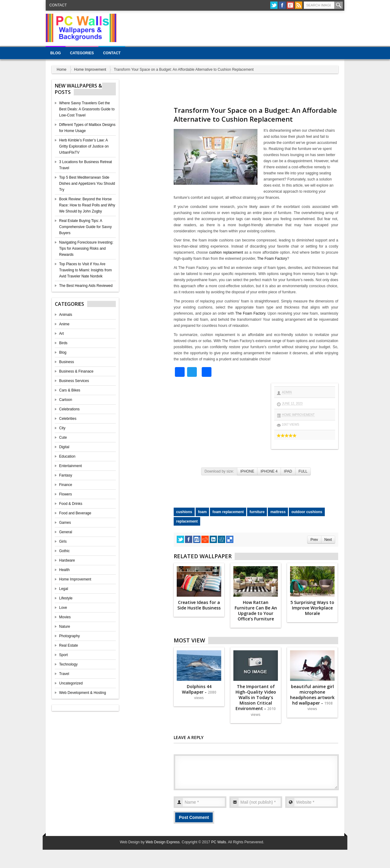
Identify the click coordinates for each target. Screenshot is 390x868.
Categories (82, 53)
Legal (64, 589)
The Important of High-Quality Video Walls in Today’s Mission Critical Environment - (256, 700)
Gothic (64, 551)
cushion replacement (226, 252)
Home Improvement (90, 70)
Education (67, 456)
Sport (64, 655)
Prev (314, 540)
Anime (64, 324)
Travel (64, 674)
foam (202, 512)
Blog (56, 53)
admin (287, 392)
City (62, 428)
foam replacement (228, 512)
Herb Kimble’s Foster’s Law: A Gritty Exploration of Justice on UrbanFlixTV (84, 146)
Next (328, 540)
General (66, 532)
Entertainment (71, 466)
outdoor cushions (307, 512)
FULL (303, 471)
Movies (65, 617)
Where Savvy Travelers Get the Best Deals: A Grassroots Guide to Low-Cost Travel (87, 109)
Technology (68, 664)
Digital (64, 447)
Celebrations (69, 409)
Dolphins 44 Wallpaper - (199, 692)
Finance (66, 485)
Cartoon (66, 400)
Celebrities (68, 419)
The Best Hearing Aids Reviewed (86, 286)
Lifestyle (66, 598)
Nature (65, 627)
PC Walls (219, 842)
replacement (187, 521)
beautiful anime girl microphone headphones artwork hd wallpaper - (312, 698)
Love (63, 608)
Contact (58, 5)
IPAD (288, 471)
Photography (69, 636)
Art (61, 334)
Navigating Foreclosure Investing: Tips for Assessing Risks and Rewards (86, 248)
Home (62, 70)
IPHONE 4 (269, 471)
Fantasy (66, 475)
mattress (278, 512)
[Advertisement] (233, 27)
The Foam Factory (272, 259)
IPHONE (247, 471)
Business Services (74, 381)
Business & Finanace (76, 371)
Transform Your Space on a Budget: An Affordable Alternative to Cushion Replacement (255, 114)
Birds (63, 343)
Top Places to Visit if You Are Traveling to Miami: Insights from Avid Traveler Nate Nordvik (85, 270)
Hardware (67, 560)
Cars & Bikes (70, 390)
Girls (63, 541)
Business (67, 362)
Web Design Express (163, 842)
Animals (66, 315)
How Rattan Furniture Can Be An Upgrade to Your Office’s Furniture (256, 611)
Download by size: (219, 471)
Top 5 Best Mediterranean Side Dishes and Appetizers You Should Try (87, 184)
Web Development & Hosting (83, 693)
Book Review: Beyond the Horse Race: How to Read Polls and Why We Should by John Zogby (87, 205)
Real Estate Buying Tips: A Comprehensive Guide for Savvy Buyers (85, 227)
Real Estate (69, 645)
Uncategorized (71, 683)
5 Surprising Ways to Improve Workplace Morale (312, 608)
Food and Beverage (75, 513)
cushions (184, 512)
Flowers (66, 494)
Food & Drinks (71, 504)
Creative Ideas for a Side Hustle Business (199, 605)
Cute (63, 438)
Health (64, 570)
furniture (257, 512)
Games (65, 523)
